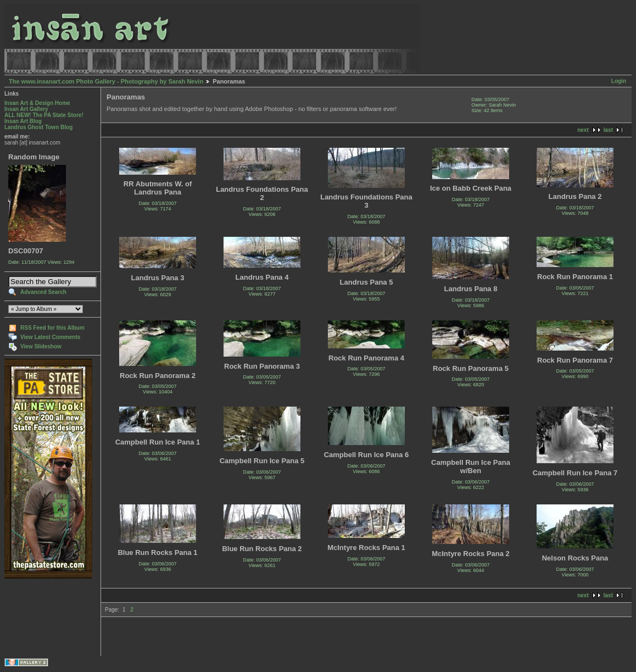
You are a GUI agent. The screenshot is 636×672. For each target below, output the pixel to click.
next (583, 130)
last (608, 130)
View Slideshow (41, 346)
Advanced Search (43, 292)
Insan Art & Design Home (37, 103)
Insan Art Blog (23, 121)
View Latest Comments (50, 337)
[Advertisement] (39, 617)
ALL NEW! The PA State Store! (44, 115)
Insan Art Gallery (26, 109)
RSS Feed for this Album (52, 328)
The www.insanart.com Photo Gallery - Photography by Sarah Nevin (106, 81)
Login (619, 81)
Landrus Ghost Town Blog (38, 127)
